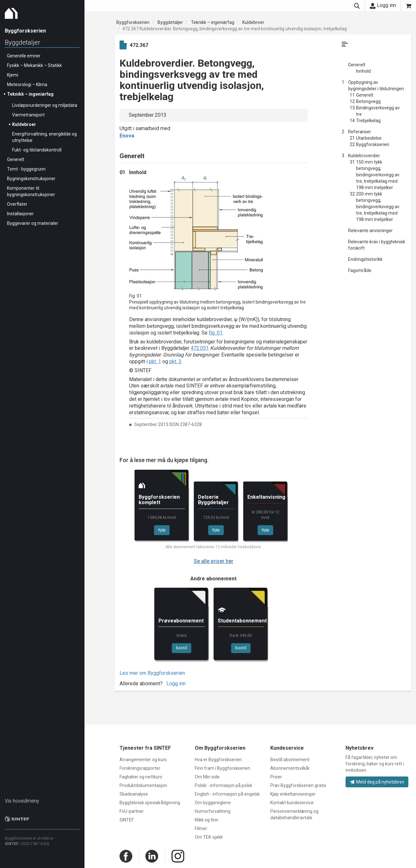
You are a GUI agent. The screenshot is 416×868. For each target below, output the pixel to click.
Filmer (201, 828)
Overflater (17, 204)
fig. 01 (216, 333)
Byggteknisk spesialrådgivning (150, 803)
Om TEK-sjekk (209, 837)
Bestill (182, 648)
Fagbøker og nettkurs (141, 777)
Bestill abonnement (290, 760)
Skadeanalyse (134, 794)
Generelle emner (24, 56)
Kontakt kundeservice (292, 803)
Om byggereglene (213, 803)
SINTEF (12, 844)
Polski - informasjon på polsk (223, 785)
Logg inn (383, 5)
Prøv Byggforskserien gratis (298, 785)
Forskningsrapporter (140, 768)
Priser (276, 777)
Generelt (16, 159)
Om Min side (207, 777)
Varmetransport (28, 115)
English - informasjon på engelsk (227, 794)
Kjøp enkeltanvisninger (293, 794)
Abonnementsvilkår (290, 768)
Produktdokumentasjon (143, 785)
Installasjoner (20, 214)
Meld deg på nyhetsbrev (377, 782)
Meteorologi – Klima (27, 85)
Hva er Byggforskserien (218, 760)
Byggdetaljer (22, 42)
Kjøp (162, 530)
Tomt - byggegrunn (26, 169)
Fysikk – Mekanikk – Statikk (34, 65)
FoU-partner (132, 811)
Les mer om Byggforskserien (152, 673)
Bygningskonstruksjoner (31, 179)
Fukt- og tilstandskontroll (37, 150)
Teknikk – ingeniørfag (30, 94)
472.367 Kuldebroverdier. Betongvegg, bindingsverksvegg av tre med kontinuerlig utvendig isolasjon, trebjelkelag (235, 29)
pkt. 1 (155, 361)
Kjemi (13, 75)
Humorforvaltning (213, 811)
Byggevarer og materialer (33, 223)
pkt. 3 (175, 361)
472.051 (200, 348)
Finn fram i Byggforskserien (223, 768)
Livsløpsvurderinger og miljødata (45, 105)
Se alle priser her (214, 561)
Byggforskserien (133, 22)
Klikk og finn (207, 820)
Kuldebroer (24, 124)
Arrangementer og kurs (143, 760)
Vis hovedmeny (22, 801)
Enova (127, 136)
